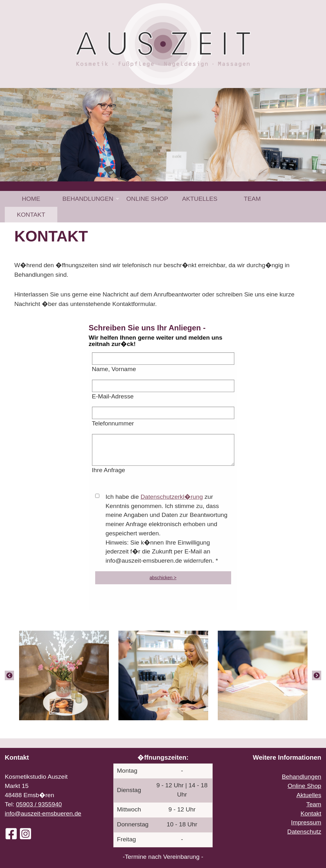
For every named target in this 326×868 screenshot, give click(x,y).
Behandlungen (88, 199)
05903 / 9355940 (39, 804)
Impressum (306, 822)
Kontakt (31, 215)
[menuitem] (31, 199)
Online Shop (147, 199)
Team (252, 199)
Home (31, 199)
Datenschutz (304, 832)
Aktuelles (200, 199)
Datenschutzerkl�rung (172, 497)
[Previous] (9, 675)
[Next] (317, 675)
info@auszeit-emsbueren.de (43, 814)
